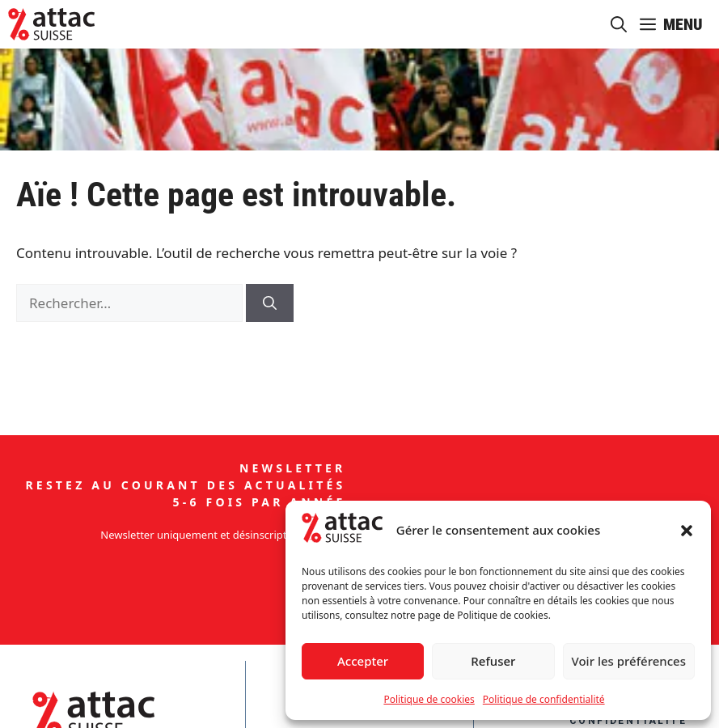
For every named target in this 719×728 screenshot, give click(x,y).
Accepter (363, 661)
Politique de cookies (429, 699)
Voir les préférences (629, 661)
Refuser (493, 661)
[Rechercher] (270, 303)
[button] (687, 531)
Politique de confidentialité (544, 699)
